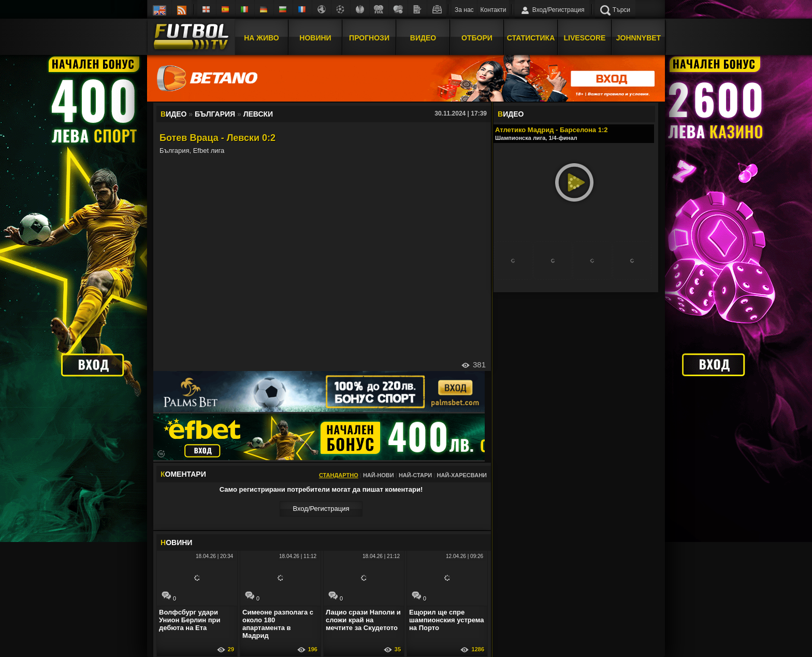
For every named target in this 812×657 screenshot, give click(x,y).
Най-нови (379, 475)
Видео (423, 38)
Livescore (585, 38)
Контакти (494, 10)
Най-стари (415, 475)
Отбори (477, 38)
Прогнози (369, 38)
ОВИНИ (176, 542)
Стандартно (339, 475)
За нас (464, 10)
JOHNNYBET (639, 38)
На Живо (261, 38)
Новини (315, 38)
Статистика (531, 38)
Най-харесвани (462, 475)
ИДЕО (511, 114)
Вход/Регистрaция (321, 509)
